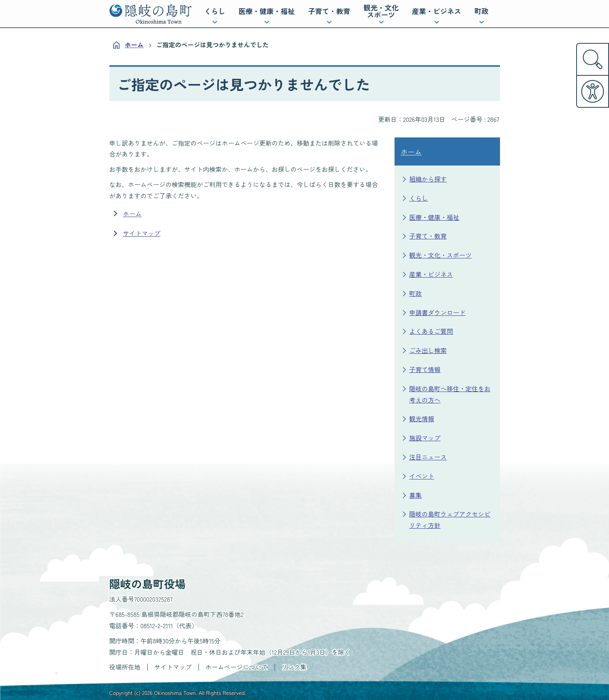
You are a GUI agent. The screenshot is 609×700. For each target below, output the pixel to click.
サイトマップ (142, 233)
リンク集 (294, 667)
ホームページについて (237, 667)
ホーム (134, 45)
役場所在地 (125, 667)
